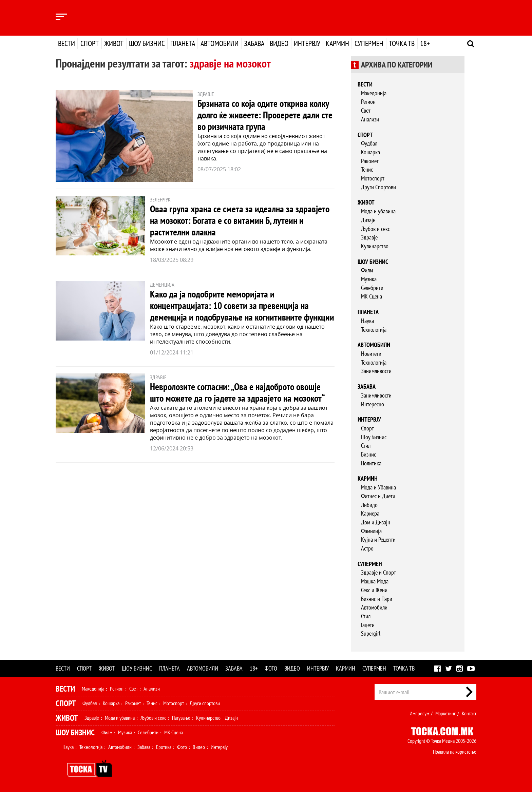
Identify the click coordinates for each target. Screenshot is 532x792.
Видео (279, 43)
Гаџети (368, 625)
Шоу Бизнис (374, 437)
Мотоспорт (373, 178)
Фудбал (369, 143)
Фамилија (371, 531)
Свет (366, 110)
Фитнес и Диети (378, 496)
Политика (371, 463)
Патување (181, 718)
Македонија (374, 93)
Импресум (419, 713)
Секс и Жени (374, 590)
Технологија (374, 330)
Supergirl (371, 633)
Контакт (469, 713)
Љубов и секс (375, 229)
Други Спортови (378, 187)
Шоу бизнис (147, 43)
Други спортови (205, 703)
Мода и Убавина (378, 487)
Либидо (369, 505)
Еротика (164, 747)
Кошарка (370, 152)
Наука (367, 321)
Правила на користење (455, 752)
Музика (369, 279)
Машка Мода (375, 581)
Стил (366, 446)
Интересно (373, 404)
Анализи (370, 119)
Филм (367, 270)
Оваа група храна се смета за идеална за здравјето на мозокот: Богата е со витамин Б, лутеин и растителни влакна (240, 220)
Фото (271, 668)
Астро (367, 548)
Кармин (337, 43)
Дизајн (368, 220)
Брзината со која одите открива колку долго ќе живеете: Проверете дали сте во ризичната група (265, 115)
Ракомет (370, 161)
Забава (254, 43)
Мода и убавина (378, 211)
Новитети (371, 354)
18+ (425, 43)
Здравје (369, 237)
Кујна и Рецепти (378, 539)
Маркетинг (445, 713)
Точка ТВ (402, 43)
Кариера (370, 513)
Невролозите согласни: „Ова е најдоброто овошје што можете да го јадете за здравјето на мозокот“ (237, 392)
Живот (114, 43)
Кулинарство (375, 246)
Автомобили (220, 43)
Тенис (367, 169)
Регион (368, 102)
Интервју (307, 43)
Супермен (369, 43)
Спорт (90, 43)
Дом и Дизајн (376, 522)
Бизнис (368, 454)
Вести (66, 43)
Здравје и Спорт (378, 572)
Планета (183, 43)
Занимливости (376, 371)
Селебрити (372, 288)
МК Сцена (372, 296)
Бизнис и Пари (377, 599)
